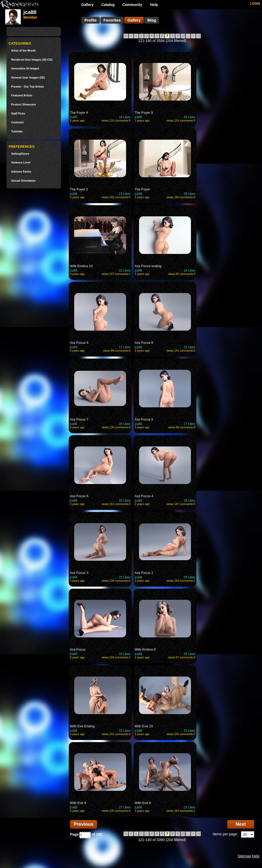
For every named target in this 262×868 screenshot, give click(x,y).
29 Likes (189, 577)
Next (241, 824)
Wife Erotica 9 (145, 649)
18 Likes (125, 117)
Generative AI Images (25, 69)
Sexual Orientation (23, 181)
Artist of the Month (23, 51)
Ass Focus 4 (144, 496)
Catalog (108, 5)
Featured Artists (22, 95)
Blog (152, 20)
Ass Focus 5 (79, 496)
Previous (84, 824)
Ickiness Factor (21, 172)
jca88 (74, 117)
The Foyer (142, 189)
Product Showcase (23, 105)
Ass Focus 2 (144, 573)
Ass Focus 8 (144, 343)
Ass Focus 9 (79, 343)
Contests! (18, 122)
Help (154, 5)
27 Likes (125, 807)
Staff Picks (18, 114)
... (188, 36)
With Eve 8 (143, 803)
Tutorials (17, 131)
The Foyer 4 (79, 113)
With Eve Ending (82, 726)
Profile (91, 20)
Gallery (87, 5)
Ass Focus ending (148, 266)
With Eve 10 (144, 726)
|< (126, 36)
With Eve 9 (78, 803)
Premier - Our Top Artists (27, 87)
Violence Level (21, 163)
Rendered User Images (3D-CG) (32, 60)
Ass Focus (78, 649)
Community (132, 5)
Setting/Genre (20, 154)
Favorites (112, 20)
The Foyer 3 (144, 113)
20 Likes (189, 117)
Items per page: (225, 834)
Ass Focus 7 (79, 419)
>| (198, 36)
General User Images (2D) (28, 78)
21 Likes (125, 194)
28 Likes (189, 194)
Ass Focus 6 (144, 419)
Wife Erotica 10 (81, 266)
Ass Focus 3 (79, 573)
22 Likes (125, 271)
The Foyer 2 (79, 189)
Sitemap (244, 856)
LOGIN (255, 4)
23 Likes (125, 654)
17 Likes (125, 347)
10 (183, 36)
